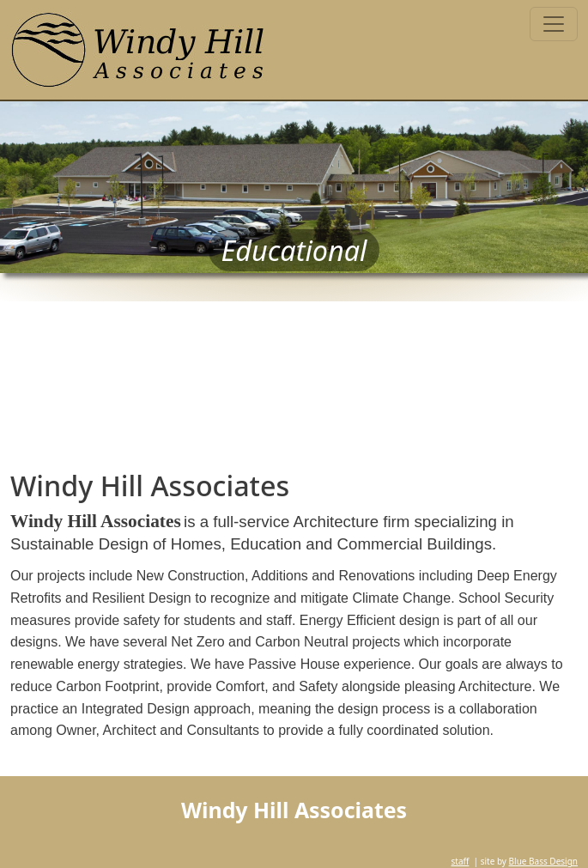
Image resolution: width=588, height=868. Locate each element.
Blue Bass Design (543, 861)
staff (460, 861)
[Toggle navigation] (554, 24)
